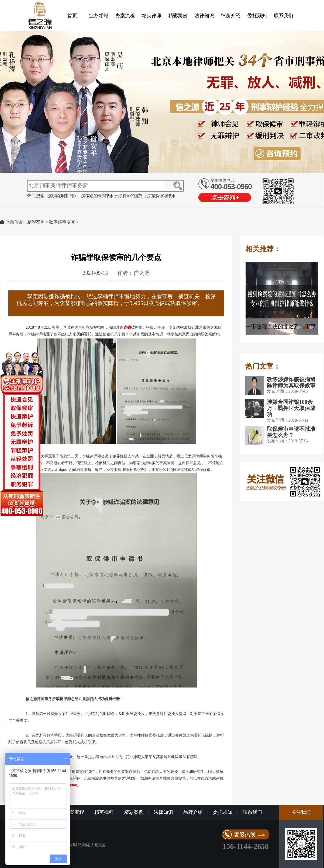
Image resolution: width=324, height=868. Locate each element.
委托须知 (257, 16)
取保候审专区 (62, 222)
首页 (72, 16)
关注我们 (301, 812)
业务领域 (99, 16)
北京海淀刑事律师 (61, 196)
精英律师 (151, 16)
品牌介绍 (193, 812)
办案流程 (125, 16)
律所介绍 (231, 16)
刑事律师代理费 (128, 196)
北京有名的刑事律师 (95, 196)
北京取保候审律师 (159, 196)
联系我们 (284, 16)
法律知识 (204, 16)
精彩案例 (178, 16)
